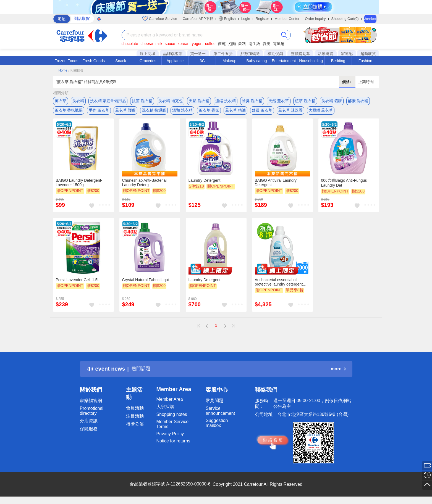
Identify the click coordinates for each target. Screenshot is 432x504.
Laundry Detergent (205, 184)
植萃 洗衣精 (305, 101)
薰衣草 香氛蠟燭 (69, 112)
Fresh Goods (94, 61)
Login (246, 19)
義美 (266, 44)
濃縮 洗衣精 (226, 101)
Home (63, 70)
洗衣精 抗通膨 (154, 112)
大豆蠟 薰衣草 (321, 112)
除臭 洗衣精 (252, 101)
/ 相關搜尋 (76, 70)
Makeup (229, 61)
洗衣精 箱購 (332, 101)
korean (183, 44)
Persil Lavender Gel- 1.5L (78, 283)
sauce (170, 44)
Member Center (287, 19)
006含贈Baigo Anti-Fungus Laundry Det (344, 186)
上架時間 (366, 82)
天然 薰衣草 (279, 101)
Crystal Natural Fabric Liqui (146, 283)
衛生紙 (254, 44)
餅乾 (222, 44)
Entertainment (284, 61)
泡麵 (232, 44)
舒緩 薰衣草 (262, 112)
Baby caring (256, 61)
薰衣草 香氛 (209, 112)
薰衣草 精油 (235, 112)
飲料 (242, 44)
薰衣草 (61, 101)
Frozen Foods (66, 61)
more (338, 372)
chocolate (130, 44)
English (227, 19)
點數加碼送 (250, 54)
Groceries (148, 61)
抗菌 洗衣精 (142, 101)
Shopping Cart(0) (345, 19)
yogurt (197, 44)
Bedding (338, 61)
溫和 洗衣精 (182, 112)
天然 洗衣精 (199, 101)
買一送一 (198, 54)
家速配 (347, 54)
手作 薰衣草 (99, 112)
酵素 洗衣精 (358, 101)
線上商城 (148, 54)
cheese (147, 44)
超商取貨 (368, 54)
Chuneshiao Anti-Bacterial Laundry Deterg (144, 186)
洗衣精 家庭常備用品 (108, 101)
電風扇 (279, 44)
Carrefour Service (160, 19)
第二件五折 (223, 54)
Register (262, 19)
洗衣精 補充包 (171, 101)
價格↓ (347, 82)
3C (202, 61)
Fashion (365, 61)
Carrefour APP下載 (198, 19)
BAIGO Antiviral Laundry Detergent (276, 186)
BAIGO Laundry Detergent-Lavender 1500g (79, 186)
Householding (311, 61)
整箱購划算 (300, 54)
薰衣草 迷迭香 (290, 112)
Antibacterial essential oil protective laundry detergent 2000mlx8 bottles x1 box (279, 285)
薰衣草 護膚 (125, 112)
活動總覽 (326, 54)
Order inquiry (315, 19)
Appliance (175, 61)
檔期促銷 (275, 54)
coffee (210, 44)
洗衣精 (78, 101)
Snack (121, 61)
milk (159, 44)
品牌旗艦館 (173, 54)
